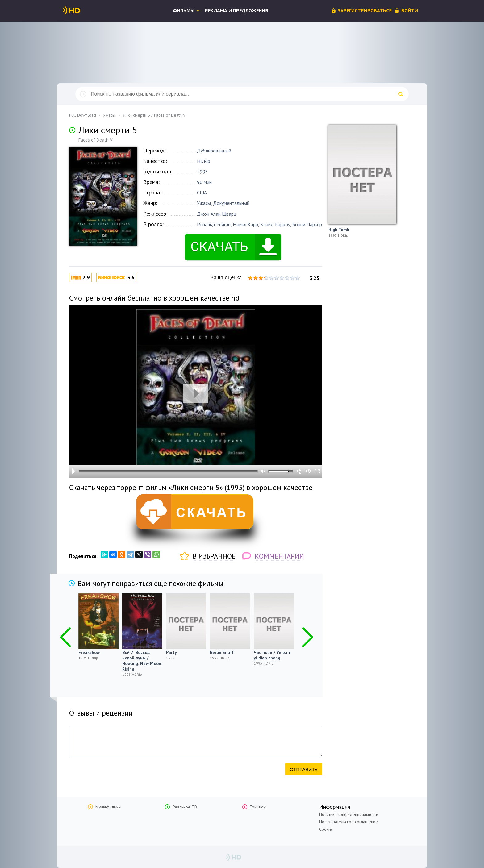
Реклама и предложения (236, 10)
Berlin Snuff (222, 652)
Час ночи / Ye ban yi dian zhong (272, 655)
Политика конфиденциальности (349, 814)
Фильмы (184, 10)
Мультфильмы (108, 807)
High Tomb (339, 230)
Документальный (231, 203)
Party (171, 652)
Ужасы (204, 203)
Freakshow (89, 652)
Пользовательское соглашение (348, 822)
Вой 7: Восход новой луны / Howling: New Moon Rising (142, 661)
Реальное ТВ (185, 807)
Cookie (325, 829)
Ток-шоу (258, 807)
